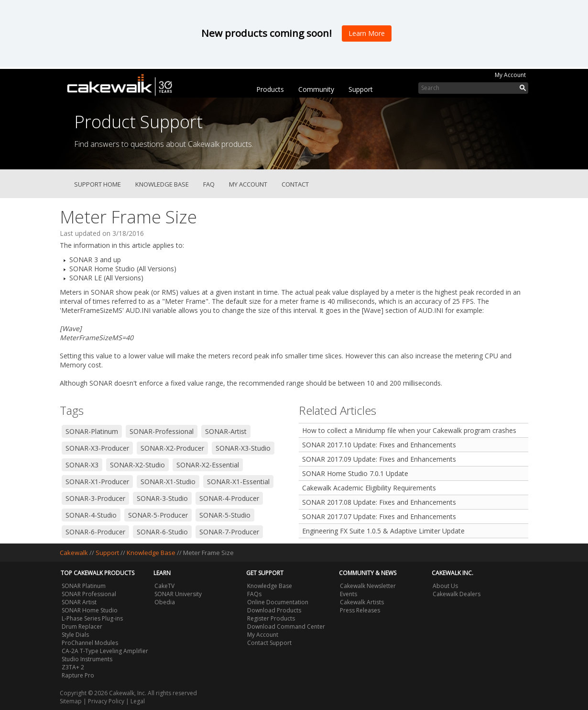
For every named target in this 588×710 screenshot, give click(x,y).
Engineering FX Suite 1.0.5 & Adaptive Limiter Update (383, 531)
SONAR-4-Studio (91, 515)
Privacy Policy (106, 701)
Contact (295, 184)
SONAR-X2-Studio (137, 465)
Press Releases (360, 610)
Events (348, 594)
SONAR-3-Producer (95, 498)
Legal (138, 701)
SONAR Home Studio (90, 610)
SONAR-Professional (162, 431)
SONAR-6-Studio (162, 532)
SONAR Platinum (84, 586)
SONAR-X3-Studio (243, 448)
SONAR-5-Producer (158, 515)
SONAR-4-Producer (229, 498)
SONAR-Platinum (92, 431)
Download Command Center (286, 627)
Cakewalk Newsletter (368, 586)
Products (270, 89)
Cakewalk (74, 553)
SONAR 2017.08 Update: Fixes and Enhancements (379, 502)
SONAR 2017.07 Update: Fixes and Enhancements (379, 516)
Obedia (165, 602)
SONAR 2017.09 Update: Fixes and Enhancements (379, 459)
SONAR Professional (89, 594)
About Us (445, 586)
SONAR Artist (79, 602)
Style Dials (75, 635)
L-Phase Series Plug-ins (92, 618)
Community (316, 89)
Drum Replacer (82, 627)
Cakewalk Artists (362, 602)
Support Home (98, 184)
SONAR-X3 (82, 465)
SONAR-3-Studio (162, 498)
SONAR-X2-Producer (172, 448)
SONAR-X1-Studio (168, 482)
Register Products (271, 618)
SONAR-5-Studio (225, 515)
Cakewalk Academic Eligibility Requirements (369, 488)
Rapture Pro (78, 675)
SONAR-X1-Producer (97, 482)
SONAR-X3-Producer (97, 448)
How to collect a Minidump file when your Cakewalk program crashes (409, 430)
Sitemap (71, 701)
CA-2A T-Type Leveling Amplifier (105, 651)
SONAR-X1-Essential (238, 482)
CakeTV (164, 586)
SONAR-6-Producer (95, 532)
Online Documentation (278, 602)
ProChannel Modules (90, 643)
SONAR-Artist (226, 431)
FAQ (209, 184)
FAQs (254, 594)
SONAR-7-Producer (229, 532)
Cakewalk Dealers (457, 594)
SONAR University (178, 594)
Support (361, 89)
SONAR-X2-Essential (208, 465)
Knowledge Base (162, 184)
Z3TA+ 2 (73, 667)
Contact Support (269, 643)
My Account (510, 75)
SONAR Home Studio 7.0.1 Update (355, 473)
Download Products (274, 610)
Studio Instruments (87, 659)
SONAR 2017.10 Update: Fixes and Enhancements (379, 445)
